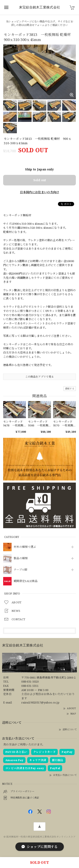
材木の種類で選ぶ (25, 547)
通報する (70, 388)
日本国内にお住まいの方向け (40, 192)
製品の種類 (21, 558)
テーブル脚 (21, 570)
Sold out (40, 180)
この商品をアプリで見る (39, 377)
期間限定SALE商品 (26, 581)
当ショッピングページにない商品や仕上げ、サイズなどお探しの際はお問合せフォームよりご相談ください (39, 23)
